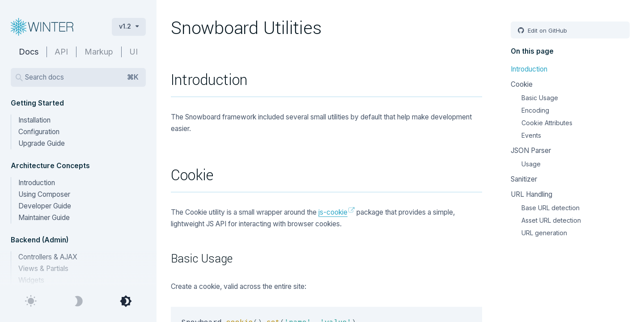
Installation (34, 120)
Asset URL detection (551, 220)
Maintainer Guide (44, 218)
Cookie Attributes (547, 123)
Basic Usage (540, 98)
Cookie (522, 84)
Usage (531, 164)
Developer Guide (45, 206)
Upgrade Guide (42, 143)
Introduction (37, 183)
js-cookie (333, 212)
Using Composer (44, 194)
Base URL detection (551, 208)
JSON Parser (531, 150)
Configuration (39, 132)
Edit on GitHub (547, 30)
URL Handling (532, 194)
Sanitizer (524, 179)
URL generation (544, 233)
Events (531, 135)
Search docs (82, 77)
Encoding (535, 110)
